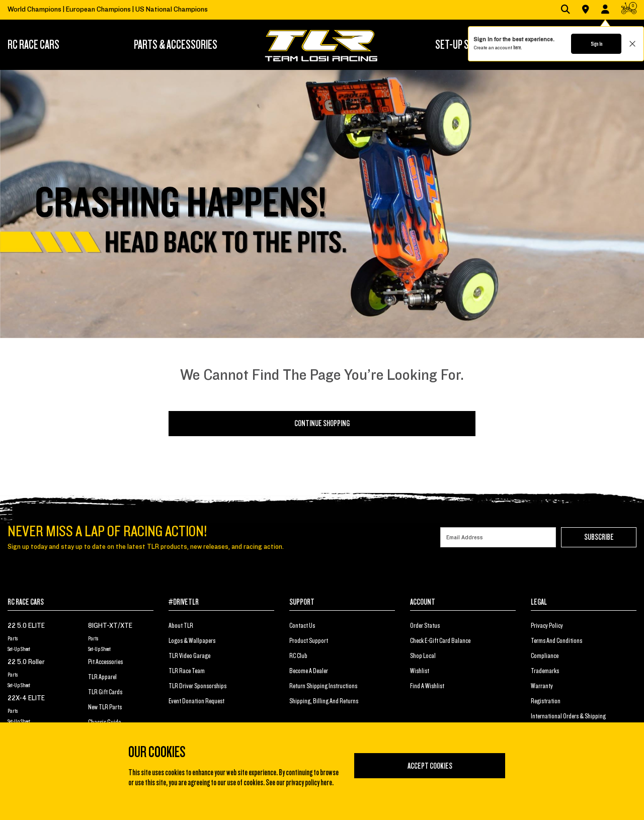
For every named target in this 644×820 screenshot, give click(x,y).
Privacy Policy (547, 626)
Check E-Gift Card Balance (440, 641)
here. (517, 47)
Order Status (425, 626)
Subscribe (599, 537)
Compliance (545, 656)
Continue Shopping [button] (322, 424)
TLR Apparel (102, 677)
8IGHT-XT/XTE (110, 626)
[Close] (518, 736)
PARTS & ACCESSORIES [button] (176, 45)
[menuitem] (48, 45)
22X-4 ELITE (26, 698)
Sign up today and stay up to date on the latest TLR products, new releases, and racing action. (146, 547)
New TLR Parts (105, 707)
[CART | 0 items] (629, 10)
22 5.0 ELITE (26, 626)
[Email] (498, 537)
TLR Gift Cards (105, 692)
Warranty (542, 686)
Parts (13, 638)
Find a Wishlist (427, 686)
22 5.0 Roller (26, 662)
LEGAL (539, 602)
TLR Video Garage (189, 656)
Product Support (309, 641)
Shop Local (423, 656)
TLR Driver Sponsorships (197, 686)
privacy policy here (309, 783)
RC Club (298, 656)
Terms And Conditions (556, 641)
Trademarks (545, 671)
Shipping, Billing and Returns (324, 701)
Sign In (596, 44)
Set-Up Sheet (19, 649)
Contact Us (302, 626)
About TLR (181, 626)
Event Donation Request (196, 701)
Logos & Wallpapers (192, 641)
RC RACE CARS (26, 602)
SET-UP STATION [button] (465, 45)
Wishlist (420, 671)
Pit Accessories (105, 662)
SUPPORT (302, 602)
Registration (546, 701)
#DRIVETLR (184, 602)
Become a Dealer (309, 671)
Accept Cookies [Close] (430, 766)
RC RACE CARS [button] (33, 45)
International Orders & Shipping (568, 716)
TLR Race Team (187, 671)
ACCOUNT (423, 602)
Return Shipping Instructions (323, 686)
